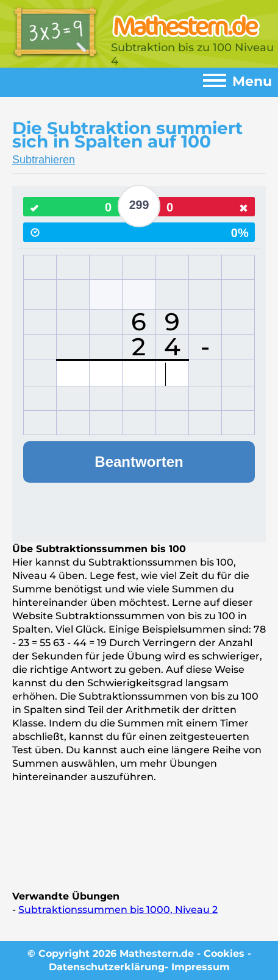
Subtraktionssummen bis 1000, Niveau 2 (118, 910)
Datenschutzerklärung (107, 967)
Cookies (224, 953)
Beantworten (139, 462)
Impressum (201, 967)
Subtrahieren (44, 160)
